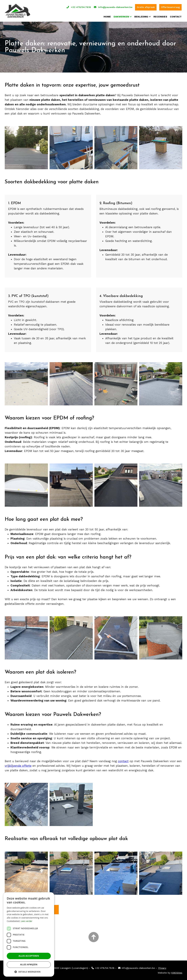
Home (107, 16)
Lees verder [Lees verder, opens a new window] (27, 921)
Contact (176, 16)
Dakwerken (121, 16)
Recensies (160, 16)
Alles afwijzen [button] (29, 964)
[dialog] (29, 934)
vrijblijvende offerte (18, 765)
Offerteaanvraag (170, 7)
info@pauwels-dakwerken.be (113, 7)
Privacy (162, 968)
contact (123, 761)
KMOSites (177, 973)
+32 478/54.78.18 (79, 7)
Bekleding (141, 16)
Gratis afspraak (146, 7)
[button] (29, 972)
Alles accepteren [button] (29, 956)
